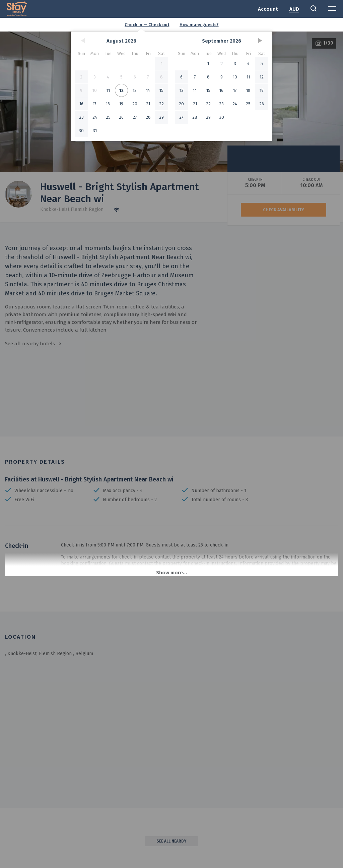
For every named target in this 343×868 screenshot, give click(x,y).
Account (268, 9)
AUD (294, 9)
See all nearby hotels (30, 344)
